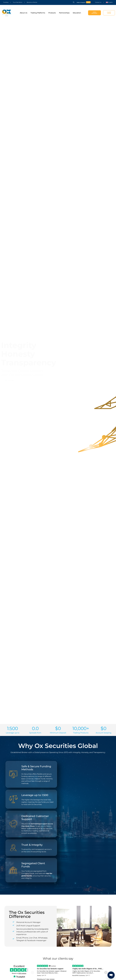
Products (52, 13)
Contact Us (98, 2)
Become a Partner (32, 2)
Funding (6, 2)
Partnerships (64, 13)
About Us (24, 13)
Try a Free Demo (18, 2)
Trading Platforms (38, 13)
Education (77, 13)
